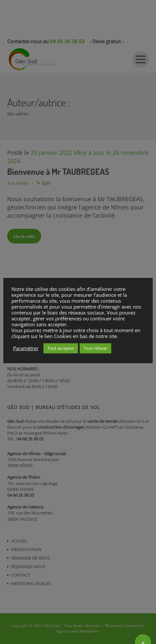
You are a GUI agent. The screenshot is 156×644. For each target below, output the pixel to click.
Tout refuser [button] (95, 348)
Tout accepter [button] (61, 348)
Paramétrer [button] (26, 348)
